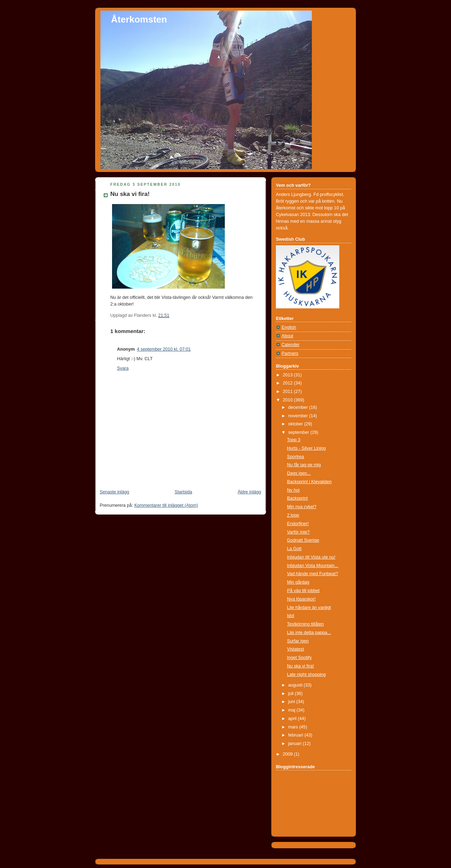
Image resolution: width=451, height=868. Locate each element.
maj (292, 710)
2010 (289, 400)
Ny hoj (294, 490)
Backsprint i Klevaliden (310, 482)
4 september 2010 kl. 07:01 (164, 349)
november (299, 416)
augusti (296, 685)
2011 (289, 392)
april (293, 719)
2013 (289, 375)
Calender (291, 345)
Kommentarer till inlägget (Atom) (166, 505)
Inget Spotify (299, 658)
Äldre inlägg (249, 492)
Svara (123, 368)
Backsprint (298, 498)
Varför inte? (298, 532)
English (289, 327)
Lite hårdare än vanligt (309, 608)
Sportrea (296, 457)
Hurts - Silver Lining (307, 448)
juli (292, 694)
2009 (289, 754)
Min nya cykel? (302, 507)
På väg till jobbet (304, 591)
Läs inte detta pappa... (309, 633)
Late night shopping (307, 675)
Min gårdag (298, 582)
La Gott (294, 549)
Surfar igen (298, 641)
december (299, 407)
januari (295, 744)
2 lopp (293, 515)
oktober (296, 424)
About (287, 336)
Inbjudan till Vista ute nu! (311, 557)
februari (296, 735)
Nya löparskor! (301, 599)
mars (294, 727)
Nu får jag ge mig (304, 465)
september (299, 432)
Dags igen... (299, 473)
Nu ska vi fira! (130, 194)
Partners (290, 353)
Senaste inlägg (114, 492)
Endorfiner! (298, 524)
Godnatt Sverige (303, 540)
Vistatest (296, 649)
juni (292, 702)
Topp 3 (294, 440)
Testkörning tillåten (305, 624)
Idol (291, 616)
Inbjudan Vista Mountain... (313, 566)
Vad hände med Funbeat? (313, 574)
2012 (289, 383)
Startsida (184, 492)
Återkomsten (139, 19)
